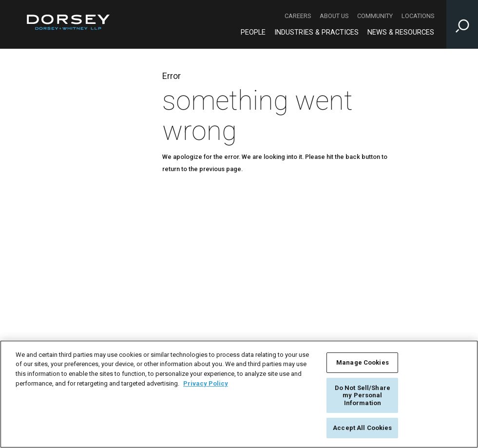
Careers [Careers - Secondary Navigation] (298, 16)
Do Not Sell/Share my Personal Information (363, 395)
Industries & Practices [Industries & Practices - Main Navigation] (316, 32)
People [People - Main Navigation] (253, 32)
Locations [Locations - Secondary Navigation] (418, 16)
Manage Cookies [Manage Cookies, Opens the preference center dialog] (363, 362)
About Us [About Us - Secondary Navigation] (334, 16)
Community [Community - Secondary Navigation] (375, 16)
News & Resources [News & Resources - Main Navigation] (401, 32)
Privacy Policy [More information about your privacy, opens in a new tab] (206, 383)
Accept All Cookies (362, 428)
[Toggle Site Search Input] (462, 24)
